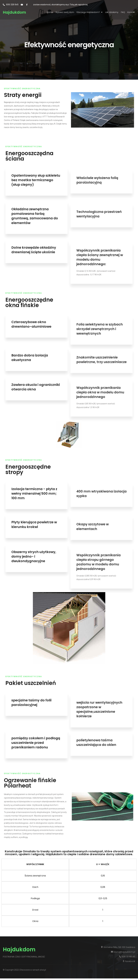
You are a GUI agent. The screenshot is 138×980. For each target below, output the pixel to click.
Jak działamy (112, 12)
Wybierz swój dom (65, 12)
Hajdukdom (14, 12)
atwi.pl (43, 938)
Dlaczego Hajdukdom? (89, 12)
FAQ (123, 12)
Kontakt (131, 12)
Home (50, 12)
